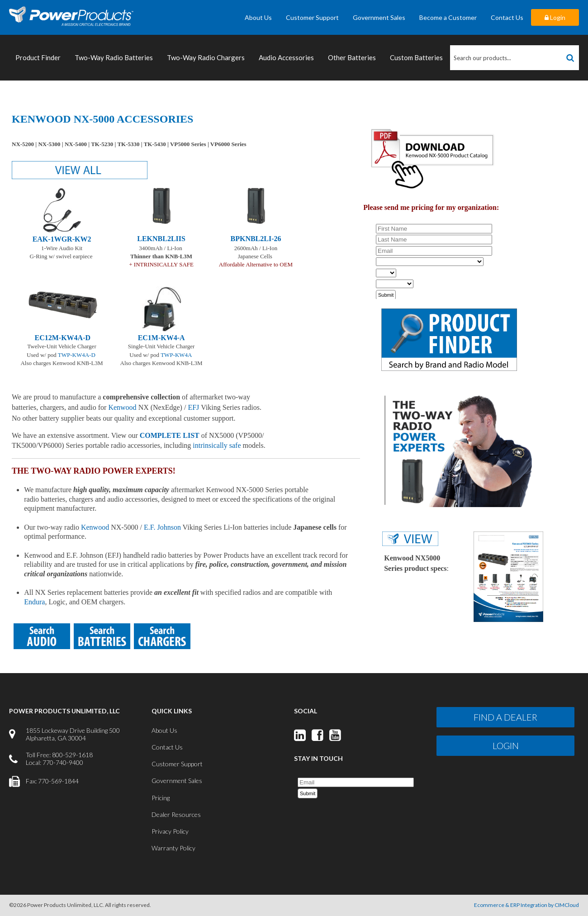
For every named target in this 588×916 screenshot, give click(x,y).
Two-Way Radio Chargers (206, 57)
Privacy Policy (170, 831)
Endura (34, 602)
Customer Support (312, 17)
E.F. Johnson (162, 527)
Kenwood (95, 527)
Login (555, 17)
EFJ (193, 407)
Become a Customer (448, 17)
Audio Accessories (286, 57)
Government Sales (379, 17)
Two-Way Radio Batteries (114, 57)
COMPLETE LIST (170, 435)
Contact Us (507, 17)
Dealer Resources (176, 814)
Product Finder (38, 57)
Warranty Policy (173, 848)
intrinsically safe (217, 445)
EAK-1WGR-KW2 (62, 239)
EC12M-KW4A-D (63, 338)
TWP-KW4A (176, 355)
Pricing (161, 798)
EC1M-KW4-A (161, 338)
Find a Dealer (505, 717)
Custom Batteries (416, 57)
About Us (258, 17)
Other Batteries (352, 57)
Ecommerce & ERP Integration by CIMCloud (526, 905)
